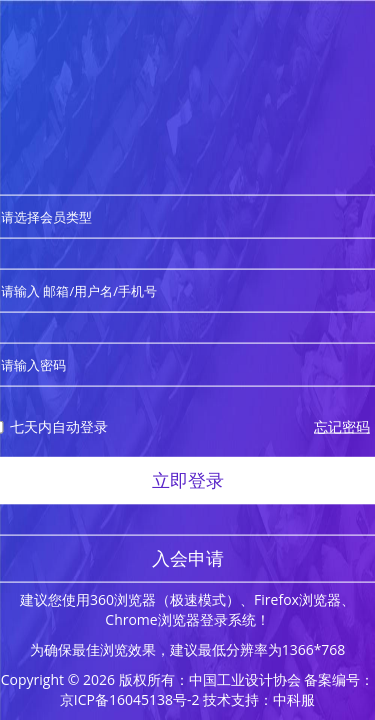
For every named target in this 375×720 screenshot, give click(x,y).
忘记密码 (342, 426)
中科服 (294, 699)
